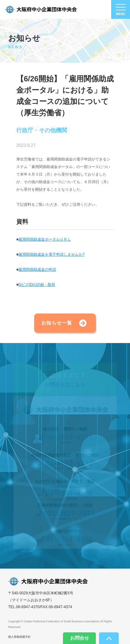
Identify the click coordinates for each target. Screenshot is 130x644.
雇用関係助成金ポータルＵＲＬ (45, 239)
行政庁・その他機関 (42, 131)
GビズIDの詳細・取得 (37, 285)
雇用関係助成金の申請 (37, 270)
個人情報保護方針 (19, 637)
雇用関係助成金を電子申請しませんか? (52, 254)
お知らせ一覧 (57, 323)
